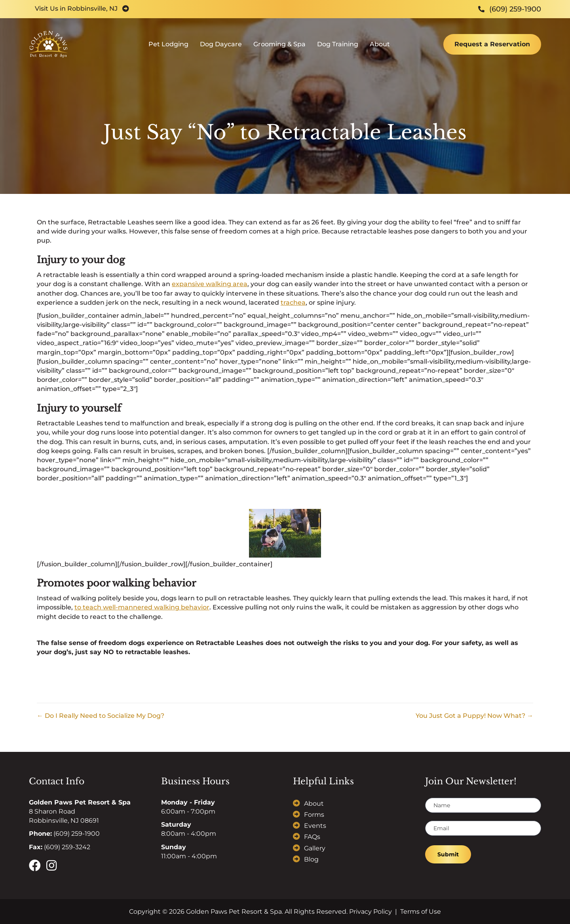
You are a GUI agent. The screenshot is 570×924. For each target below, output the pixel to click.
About (380, 50)
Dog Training (338, 50)
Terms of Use (421, 912)
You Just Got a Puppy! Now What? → (474, 716)
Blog (311, 859)
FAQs (312, 837)
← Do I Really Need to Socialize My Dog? (101, 716)
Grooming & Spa (279, 50)
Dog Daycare (221, 50)
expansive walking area (210, 284)
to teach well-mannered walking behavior (142, 607)
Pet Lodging (168, 50)
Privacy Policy (370, 912)
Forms (314, 815)
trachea (293, 303)
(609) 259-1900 (77, 834)
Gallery (315, 848)
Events (315, 826)
